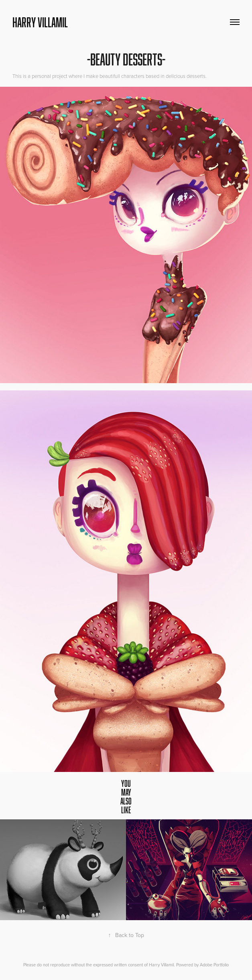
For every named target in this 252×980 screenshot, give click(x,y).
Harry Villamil (40, 22)
